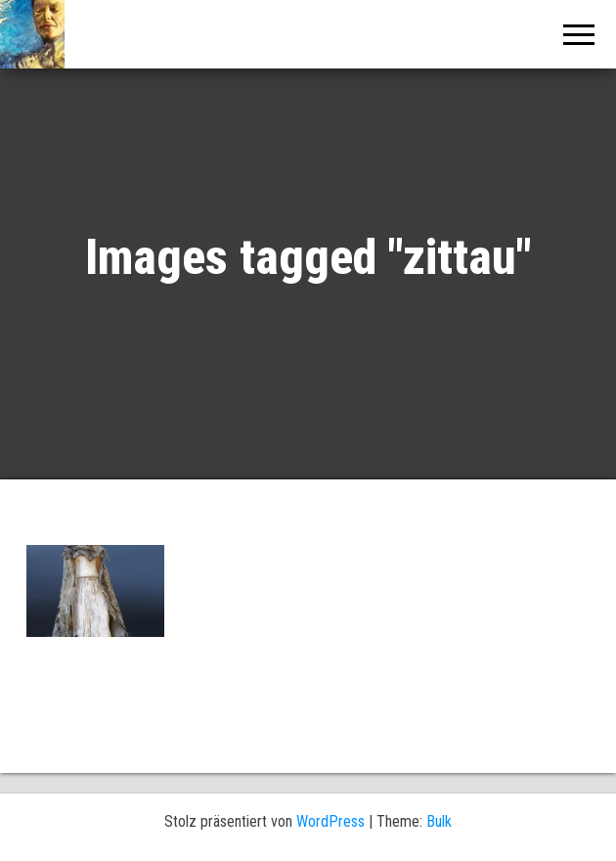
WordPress (330, 821)
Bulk (439, 821)
